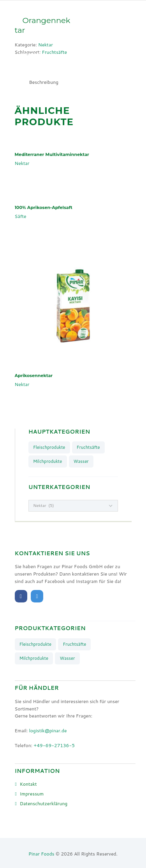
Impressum (32, 794)
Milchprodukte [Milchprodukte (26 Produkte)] (47, 461)
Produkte (61, 26)
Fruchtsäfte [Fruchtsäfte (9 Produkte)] (88, 447)
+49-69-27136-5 (54, 745)
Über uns (84, 40)
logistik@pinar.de (48, 731)
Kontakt (32, 55)
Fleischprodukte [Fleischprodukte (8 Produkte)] (49, 447)
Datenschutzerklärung (44, 803)
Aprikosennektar (34, 376)
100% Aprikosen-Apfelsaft (44, 207)
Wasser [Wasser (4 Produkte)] (81, 461)
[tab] (44, 82)
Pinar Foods (41, 854)
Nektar (22, 163)
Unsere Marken (40, 40)
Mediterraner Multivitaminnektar (52, 154)
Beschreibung (44, 82)
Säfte (21, 216)
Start (28, 26)
